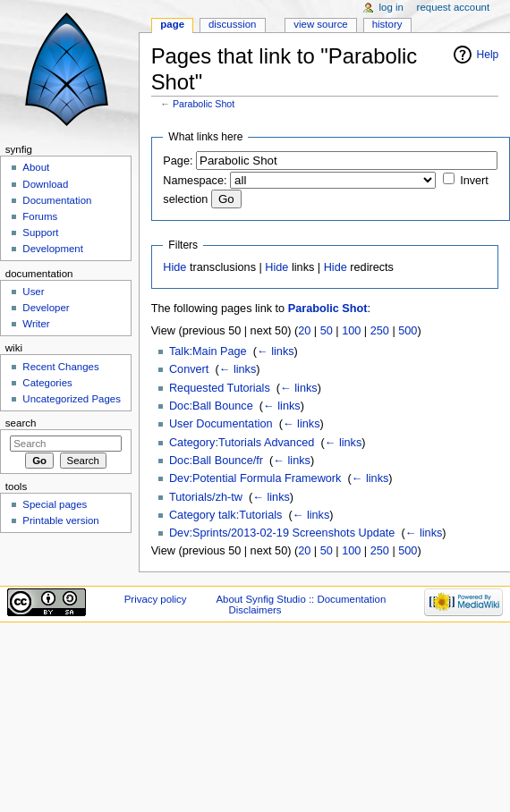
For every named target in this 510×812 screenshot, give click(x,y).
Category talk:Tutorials (225, 515)
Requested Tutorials (220, 388)
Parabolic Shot (204, 104)
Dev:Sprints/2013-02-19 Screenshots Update (282, 533)
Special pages (55, 504)
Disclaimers (255, 610)
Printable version (60, 520)
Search (21, 423)
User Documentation (221, 424)
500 (408, 331)
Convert (189, 369)
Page (172, 24)
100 (351, 331)
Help (488, 55)
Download (45, 184)
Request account (454, 7)
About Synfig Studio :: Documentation (301, 599)
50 (327, 331)
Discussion (232, 24)
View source (320, 24)
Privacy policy (156, 599)
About (36, 167)
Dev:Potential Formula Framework (255, 478)
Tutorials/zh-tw (206, 497)
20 (304, 331)
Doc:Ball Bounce (211, 406)
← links (276, 351)
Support (40, 233)
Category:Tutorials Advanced (242, 443)
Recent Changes (60, 367)
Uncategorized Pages (72, 399)
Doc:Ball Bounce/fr (216, 461)
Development (52, 249)
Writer (36, 324)
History (387, 24)
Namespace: (195, 181)
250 (380, 331)
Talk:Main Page (208, 351)
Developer (46, 308)
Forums (40, 216)
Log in (391, 7)
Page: (178, 161)
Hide (174, 267)
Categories (47, 383)
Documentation (57, 200)
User (33, 292)
